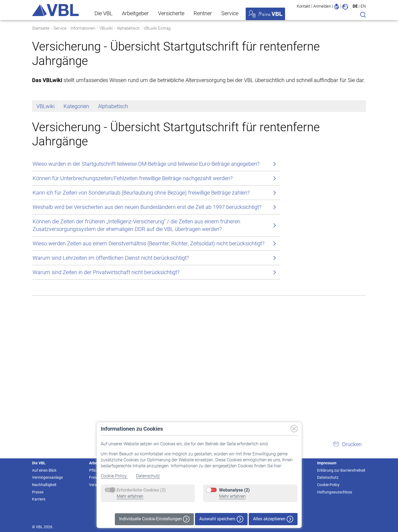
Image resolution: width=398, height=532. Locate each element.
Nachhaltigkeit (44, 485)
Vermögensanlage (47, 477)
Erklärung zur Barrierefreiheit (341, 470)
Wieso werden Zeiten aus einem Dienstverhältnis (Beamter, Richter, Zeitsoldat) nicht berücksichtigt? (149, 243)
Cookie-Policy (114, 476)
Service (230, 13)
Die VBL (104, 13)
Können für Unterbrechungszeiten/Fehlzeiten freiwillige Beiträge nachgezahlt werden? (133, 178)
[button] (347, 444)
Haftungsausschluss (335, 492)
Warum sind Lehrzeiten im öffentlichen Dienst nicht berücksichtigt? (111, 258)
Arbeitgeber (135, 13)
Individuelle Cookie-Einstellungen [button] (154, 519)
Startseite (41, 28)
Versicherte (171, 13)
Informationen (83, 28)
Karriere (39, 499)
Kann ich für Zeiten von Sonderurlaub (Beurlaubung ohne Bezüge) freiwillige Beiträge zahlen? (141, 193)
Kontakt (304, 6)
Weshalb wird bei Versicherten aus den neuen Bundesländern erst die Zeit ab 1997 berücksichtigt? (147, 207)
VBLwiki (106, 28)
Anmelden (322, 6)
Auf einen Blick (44, 470)
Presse (38, 492)
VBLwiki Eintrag (157, 28)
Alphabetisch (128, 28)
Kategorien (76, 106)
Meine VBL (265, 14)
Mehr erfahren (130, 496)
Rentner (203, 13)
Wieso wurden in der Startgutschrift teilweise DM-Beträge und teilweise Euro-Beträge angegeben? (146, 164)
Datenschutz (148, 476)
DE (355, 6)
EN (363, 6)
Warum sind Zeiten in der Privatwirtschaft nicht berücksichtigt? (106, 272)
